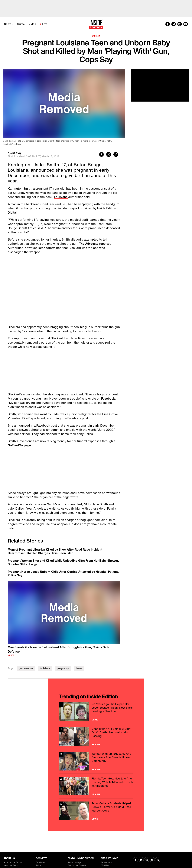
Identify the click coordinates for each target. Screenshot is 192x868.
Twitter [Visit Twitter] (39, 865)
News (8, 24)
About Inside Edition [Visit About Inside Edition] (13, 862)
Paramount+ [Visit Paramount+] (106, 862)
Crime (21, 24)
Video (32, 24)
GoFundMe (15, 445)
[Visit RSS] (158, 860)
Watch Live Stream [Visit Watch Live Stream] (77, 865)
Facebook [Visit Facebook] (40, 862)
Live (45, 24)
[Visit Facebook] (136, 860)
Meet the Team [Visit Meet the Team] (11, 865)
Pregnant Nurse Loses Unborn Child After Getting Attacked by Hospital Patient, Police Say (63, 574)
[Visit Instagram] (147, 860)
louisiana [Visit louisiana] (45, 668)
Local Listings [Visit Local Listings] (75, 862)
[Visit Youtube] (152, 860)
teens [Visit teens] (79, 668)
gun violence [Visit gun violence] (26, 668)
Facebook (108, 399)
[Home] (96, 24)
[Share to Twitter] (109, 155)
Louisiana (61, 197)
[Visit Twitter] (141, 860)
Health (96, 745)
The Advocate (89, 244)
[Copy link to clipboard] (116, 155)
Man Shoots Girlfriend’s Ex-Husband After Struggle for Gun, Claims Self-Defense (59, 649)
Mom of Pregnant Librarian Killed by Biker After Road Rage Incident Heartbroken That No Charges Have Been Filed (55, 551)
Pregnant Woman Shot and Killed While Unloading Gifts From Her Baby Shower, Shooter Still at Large (63, 562)
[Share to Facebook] (101, 155)
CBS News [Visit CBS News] (106, 865)
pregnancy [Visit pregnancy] (63, 668)
